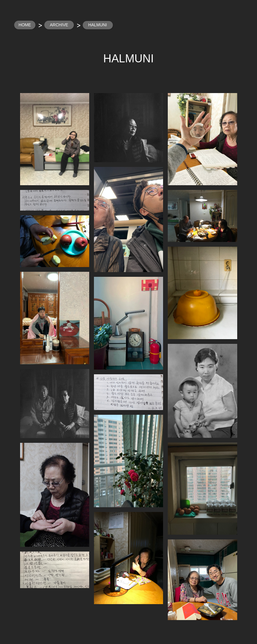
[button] (55, 139)
